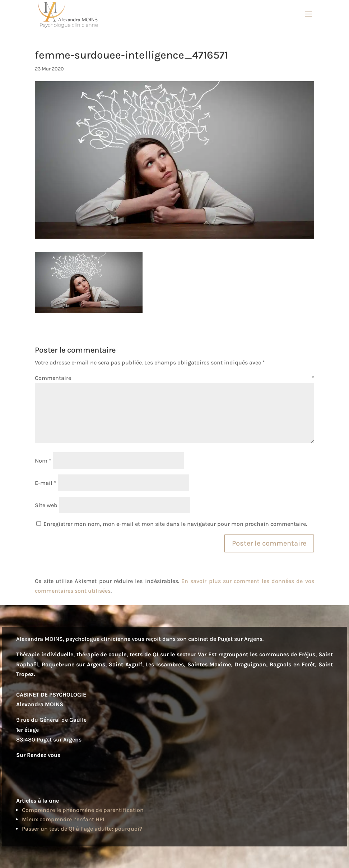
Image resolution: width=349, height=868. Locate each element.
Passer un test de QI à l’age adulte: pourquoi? (82, 829)
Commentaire (174, 378)
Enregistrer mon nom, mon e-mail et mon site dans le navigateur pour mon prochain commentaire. (175, 524)
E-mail (46, 483)
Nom (43, 461)
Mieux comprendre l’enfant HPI (63, 819)
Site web (46, 505)
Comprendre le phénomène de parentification (83, 810)
